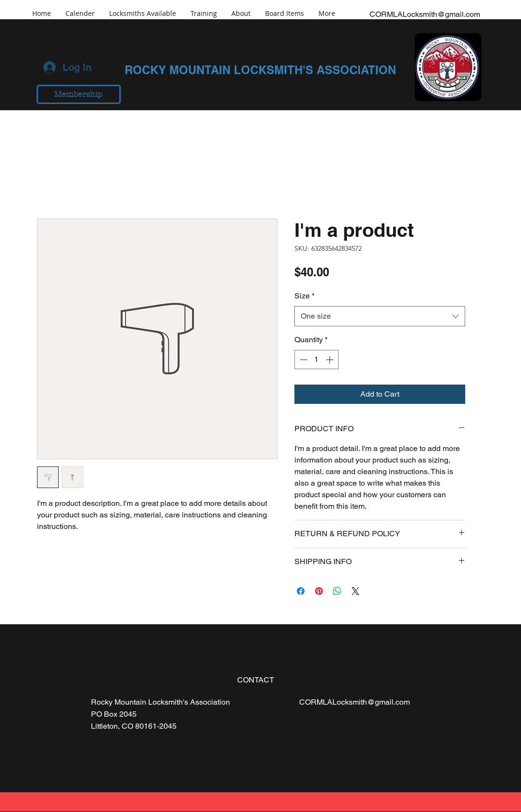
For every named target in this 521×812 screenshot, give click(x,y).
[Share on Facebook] (301, 591)
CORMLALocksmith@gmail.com (425, 14)
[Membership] (79, 94)
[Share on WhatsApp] (337, 591)
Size (305, 296)
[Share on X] (356, 591)
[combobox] (380, 316)
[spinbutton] (317, 360)
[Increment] (330, 360)
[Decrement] (303, 360)
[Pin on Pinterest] (319, 591)
